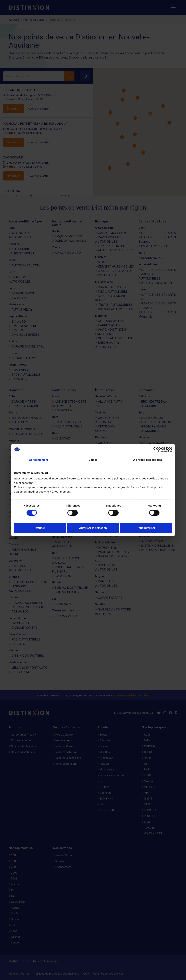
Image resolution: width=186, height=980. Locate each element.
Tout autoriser (146, 528)
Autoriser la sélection (93, 528)
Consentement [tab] (38, 460)
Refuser (40, 528)
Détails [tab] (93, 460)
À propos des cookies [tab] (147, 460)
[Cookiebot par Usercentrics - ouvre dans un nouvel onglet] (156, 449)
